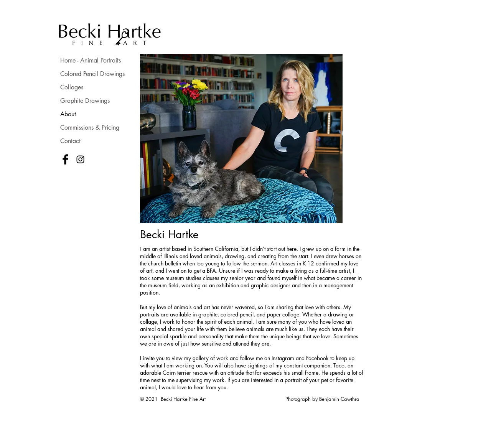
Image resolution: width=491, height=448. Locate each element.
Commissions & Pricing (90, 128)
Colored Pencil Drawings (92, 74)
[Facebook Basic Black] (65, 159)
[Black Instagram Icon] (80, 159)
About (68, 114)
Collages (72, 87)
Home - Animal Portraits (91, 60)
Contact (70, 141)
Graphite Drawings (85, 101)
